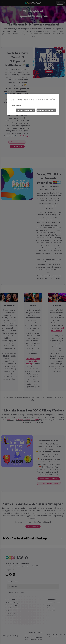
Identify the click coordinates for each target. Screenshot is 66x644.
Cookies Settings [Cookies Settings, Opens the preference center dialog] (16, 105)
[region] (33, 104)
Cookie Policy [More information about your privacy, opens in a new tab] (43, 101)
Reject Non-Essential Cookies (26, 110)
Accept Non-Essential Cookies (46, 110)
